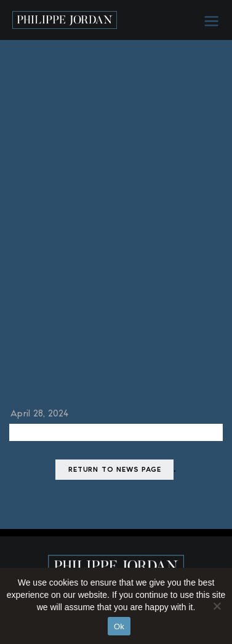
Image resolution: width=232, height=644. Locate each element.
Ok (119, 626)
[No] (217, 606)
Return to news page (114, 470)
